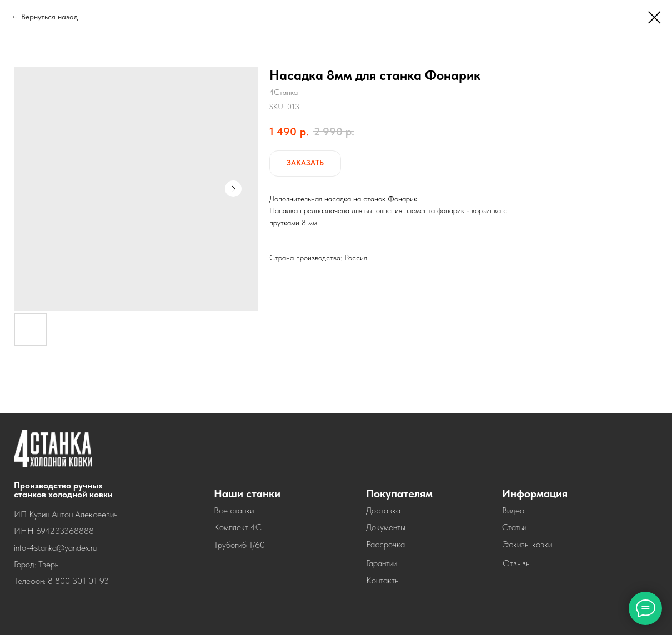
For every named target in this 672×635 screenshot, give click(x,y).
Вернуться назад (49, 17)
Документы (386, 527)
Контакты (383, 580)
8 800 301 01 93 (78, 581)
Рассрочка (385, 544)
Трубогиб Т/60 (239, 545)
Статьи (514, 527)
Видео (513, 510)
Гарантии (382, 563)
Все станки (234, 510)
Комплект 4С (238, 527)
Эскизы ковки (527, 544)
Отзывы (517, 563)
